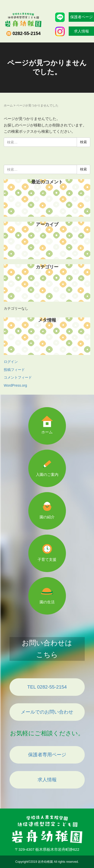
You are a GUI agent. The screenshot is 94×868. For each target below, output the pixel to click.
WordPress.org (15, 385)
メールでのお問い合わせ (47, 712)
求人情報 (47, 780)
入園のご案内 (47, 474)
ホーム (8, 105)
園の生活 (47, 602)
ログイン (11, 362)
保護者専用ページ (47, 755)
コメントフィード (18, 377)
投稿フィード (14, 370)
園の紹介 (47, 517)
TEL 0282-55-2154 (47, 687)
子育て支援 (47, 559)
